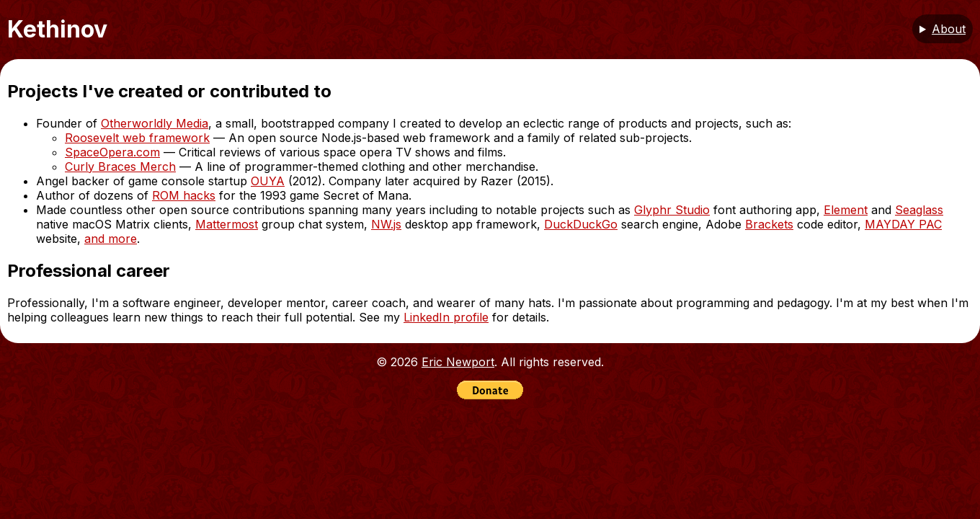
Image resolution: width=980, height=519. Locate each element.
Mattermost (227, 224)
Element (846, 210)
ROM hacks (184, 195)
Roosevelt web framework (137, 138)
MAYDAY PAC (903, 224)
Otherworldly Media (155, 123)
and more (111, 239)
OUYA (268, 181)
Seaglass (919, 210)
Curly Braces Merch (120, 167)
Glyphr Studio (672, 210)
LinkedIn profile (446, 317)
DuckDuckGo (581, 224)
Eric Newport (458, 362)
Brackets (769, 224)
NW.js (386, 224)
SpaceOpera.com (112, 152)
